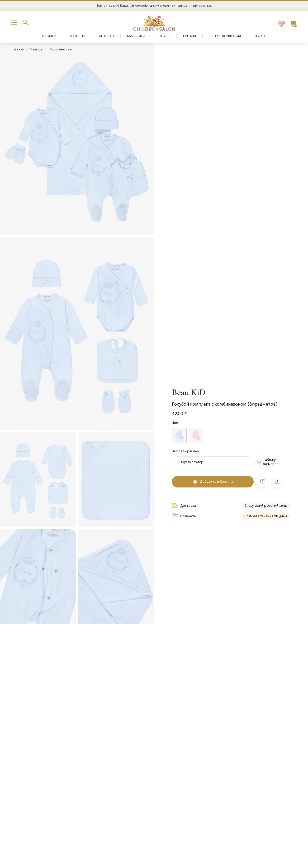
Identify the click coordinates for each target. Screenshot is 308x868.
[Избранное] (282, 24)
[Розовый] (196, 435)
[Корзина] (294, 24)
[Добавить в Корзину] (213, 482)
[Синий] (179, 435)
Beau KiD (189, 392)
